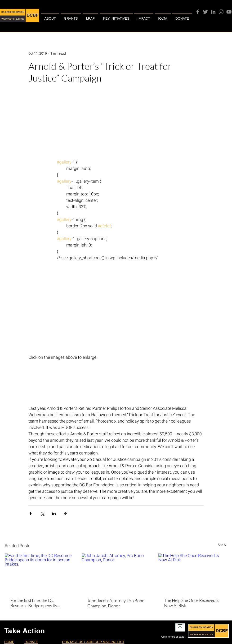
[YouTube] (229, 12)
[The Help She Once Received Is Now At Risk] (193, 573)
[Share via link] (65, 513)
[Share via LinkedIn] (54, 513)
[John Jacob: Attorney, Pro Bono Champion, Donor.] (116, 573)
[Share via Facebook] (31, 513)
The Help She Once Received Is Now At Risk (192, 603)
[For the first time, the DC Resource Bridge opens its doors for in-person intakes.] (39, 573)
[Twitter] (205, 12)
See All (223, 545)
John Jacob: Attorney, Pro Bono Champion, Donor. (116, 603)
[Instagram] (221, 12)
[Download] (180, 627)
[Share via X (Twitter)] (42, 513)
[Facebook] (198, 12)
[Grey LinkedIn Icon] (213, 12)
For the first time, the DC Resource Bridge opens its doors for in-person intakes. (35, 603)
